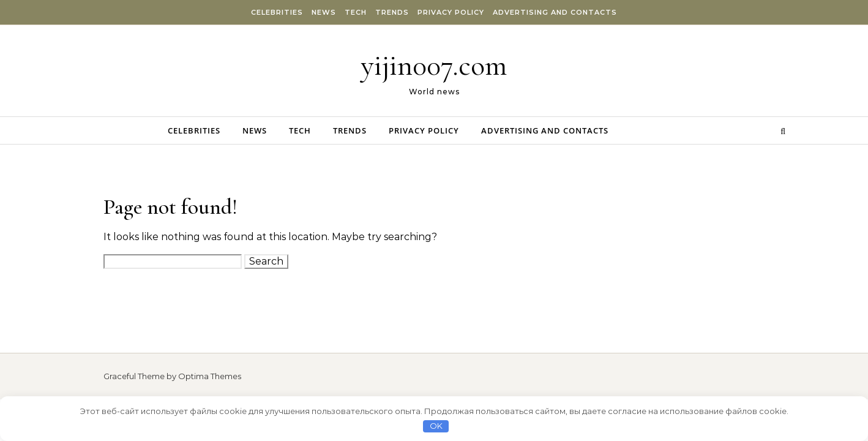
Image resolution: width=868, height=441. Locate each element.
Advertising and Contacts (555, 12)
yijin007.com (434, 66)
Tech (356, 12)
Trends (392, 12)
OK (436, 426)
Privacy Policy (451, 12)
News (324, 12)
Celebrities (277, 12)
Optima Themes (210, 376)
